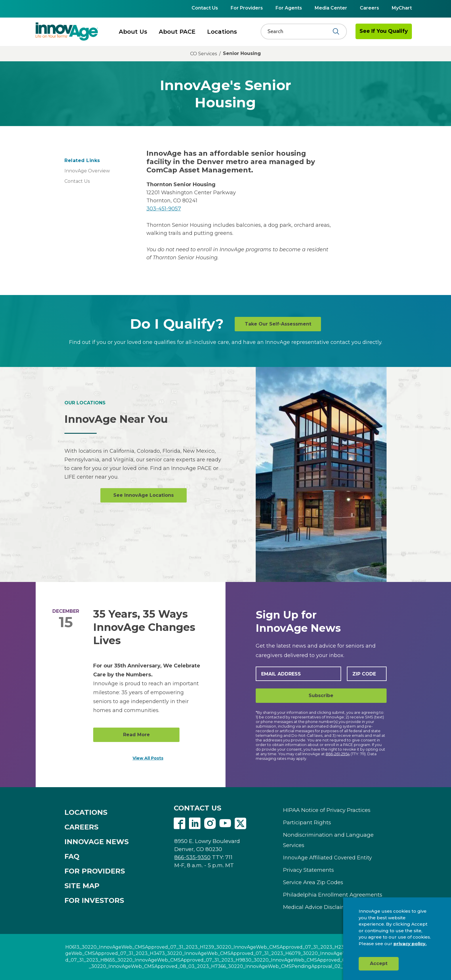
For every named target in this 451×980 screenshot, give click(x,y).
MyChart (402, 8)
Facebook (179, 823)
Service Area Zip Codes (313, 882)
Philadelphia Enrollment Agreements (333, 895)
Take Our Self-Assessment (278, 324)
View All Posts (148, 758)
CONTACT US (197, 808)
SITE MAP (82, 886)
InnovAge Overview (87, 171)
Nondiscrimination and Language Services (328, 840)
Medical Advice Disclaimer (317, 907)
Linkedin (195, 823)
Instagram (210, 823)
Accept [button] (379, 963)
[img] (67, 31)
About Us (133, 32)
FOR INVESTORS (94, 900)
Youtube (225, 823)
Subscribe (321, 695)
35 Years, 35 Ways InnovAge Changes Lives (144, 627)
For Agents (289, 8)
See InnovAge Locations (144, 495)
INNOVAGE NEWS (96, 842)
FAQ (72, 856)
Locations (222, 32)
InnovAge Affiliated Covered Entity (327, 858)
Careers (369, 8)
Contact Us (205, 8)
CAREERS (81, 827)
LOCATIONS (86, 812)
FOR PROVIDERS (95, 871)
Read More (136, 735)
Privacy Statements (308, 870)
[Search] (300, 31)
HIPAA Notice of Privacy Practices (327, 810)
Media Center (331, 8)
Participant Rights (307, 822)
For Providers (247, 8)
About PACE (177, 32)
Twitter (240, 823)
